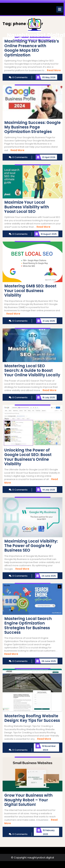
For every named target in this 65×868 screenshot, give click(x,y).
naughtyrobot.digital (36, 35)
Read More (54, 70)
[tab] (60, 9)
